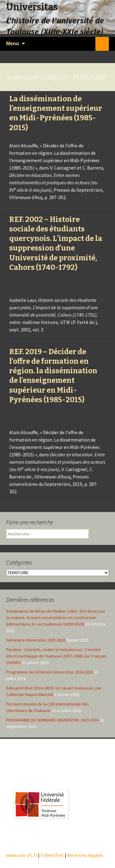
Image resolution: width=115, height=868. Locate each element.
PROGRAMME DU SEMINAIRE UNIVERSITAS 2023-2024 (52, 720)
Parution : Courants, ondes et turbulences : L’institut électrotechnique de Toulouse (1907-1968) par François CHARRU (56, 656)
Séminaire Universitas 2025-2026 (36, 640)
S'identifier (52, 855)
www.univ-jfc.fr (22, 855)
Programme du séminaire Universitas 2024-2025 (50, 672)
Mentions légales (85, 855)
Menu (13, 44)
